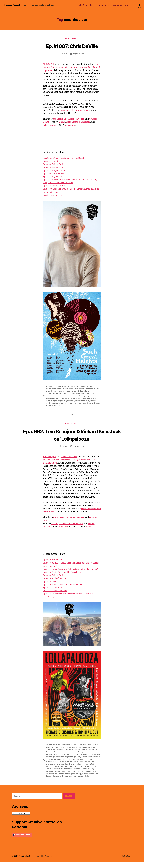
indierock (68, 391)
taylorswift (92, 401)
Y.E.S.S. (78, 122)
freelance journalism (120, 5)
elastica (61, 759)
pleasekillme (50, 399)
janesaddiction (66, 763)
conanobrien (74, 389)
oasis (82, 396)
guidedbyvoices (52, 761)
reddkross (54, 775)
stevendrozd (59, 780)
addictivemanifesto (53, 751)
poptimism (64, 399)
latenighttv (85, 391)
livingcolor (80, 766)
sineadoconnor (68, 778)
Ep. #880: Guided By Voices (56, 165)
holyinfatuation (85, 761)
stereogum (83, 399)
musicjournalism (61, 396)
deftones (90, 389)
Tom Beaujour (50, 457)
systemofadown (81, 401)
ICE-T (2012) (49, 604)
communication (63, 389)
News (67, 38)
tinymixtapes (96, 403)
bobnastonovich (85, 754)
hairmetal (71, 761)
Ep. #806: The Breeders (54, 174)
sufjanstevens (70, 401)
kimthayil (49, 766)
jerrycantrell (76, 763)
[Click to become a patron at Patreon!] (43, 841)
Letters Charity (66, 125)
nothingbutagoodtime (88, 771)
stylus (48, 401)
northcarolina (74, 771)
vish (65, 54)
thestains (67, 782)
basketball (96, 751)
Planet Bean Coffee (77, 119)
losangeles (71, 394)
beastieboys (55, 754)
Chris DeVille (49, 65)
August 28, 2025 (79, 54)
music (74, 768)
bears (48, 754)
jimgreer (85, 763)
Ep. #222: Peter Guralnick (56, 186)
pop (57, 399)
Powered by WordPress (45, 862)
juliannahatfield (94, 763)
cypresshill (68, 756)
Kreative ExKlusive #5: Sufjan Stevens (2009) (65, 158)
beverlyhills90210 (72, 754)
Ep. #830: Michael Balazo (55, 585)
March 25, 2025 (79, 447)
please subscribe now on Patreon (76, 110)
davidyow (49, 759)
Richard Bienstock (71, 457)
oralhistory (56, 773)
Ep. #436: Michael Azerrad (56, 597)
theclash (49, 782)
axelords (83, 751)
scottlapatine (73, 399)
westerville (52, 406)
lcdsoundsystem (52, 394)
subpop (80, 780)
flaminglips (77, 759)
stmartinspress (93, 399)
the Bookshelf (60, 119)
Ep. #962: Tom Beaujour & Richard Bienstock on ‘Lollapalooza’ (72, 435)
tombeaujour (76, 782)
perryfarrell (91, 773)
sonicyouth (78, 778)
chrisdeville (71, 387)
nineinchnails (58, 771)
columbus (90, 387)
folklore (97, 389)
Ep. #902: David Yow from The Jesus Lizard (64, 579)
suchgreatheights (57, 401)
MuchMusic (50, 396)
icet (93, 761)
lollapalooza (89, 766)
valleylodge (86, 782)
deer (55, 759)
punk (48, 775)
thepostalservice (84, 403)
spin (95, 778)
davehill (85, 756)
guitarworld (63, 761)
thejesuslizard (58, 782)
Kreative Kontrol (13, 5)
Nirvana (70, 396)
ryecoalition (83, 775)
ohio (87, 396)
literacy (72, 766)
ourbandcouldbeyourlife (69, 773)
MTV (93, 394)
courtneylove (59, 756)
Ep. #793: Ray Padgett (54, 177)
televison (49, 403)
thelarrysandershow (61, 403)
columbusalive (51, 389)
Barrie (89, 751)
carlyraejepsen (61, 387)
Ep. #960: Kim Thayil (53, 563)
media (88, 394)
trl (47, 406)
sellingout (49, 778)
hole (77, 761)
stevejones (50, 780)
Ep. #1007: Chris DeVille (72, 46)
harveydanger (51, 391)
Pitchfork (93, 396)
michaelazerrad (61, 768)
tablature (87, 780)
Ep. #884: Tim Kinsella (54, 161)
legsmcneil (63, 394)
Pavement (83, 773)
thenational (73, 403)
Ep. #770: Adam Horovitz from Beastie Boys (64, 591)
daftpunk (83, 389)
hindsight (60, 391)
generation (86, 759)
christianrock (81, 387)
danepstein (77, 756)
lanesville (65, 766)
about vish (103, 5)
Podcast (75, 38)
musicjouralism (82, 768)
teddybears (95, 780)
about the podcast (87, 5)
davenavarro (93, 756)
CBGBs (95, 754)
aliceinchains (66, 751)
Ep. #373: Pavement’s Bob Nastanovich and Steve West (70, 600)
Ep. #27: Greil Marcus (54, 195)
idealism (49, 763)
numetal (77, 396)
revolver (62, 775)
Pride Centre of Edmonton (72, 527)
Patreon (91, 530)
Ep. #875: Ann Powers (54, 168)
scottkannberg (94, 775)
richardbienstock (72, 775)
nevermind (92, 768)
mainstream (80, 394)
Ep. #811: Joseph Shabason (56, 171)
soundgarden (87, 778)
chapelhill (49, 756)
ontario (48, 773)
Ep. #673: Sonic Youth (54, 594)
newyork (49, 771)
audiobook (75, 751)
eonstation (68, 759)
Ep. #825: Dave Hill (52, 588)
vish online (87, 125)
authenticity (50, 387)
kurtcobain (76, 391)
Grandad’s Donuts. (56, 122)
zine (59, 406)
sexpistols (57, 778)
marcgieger (50, 768)
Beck (63, 754)
